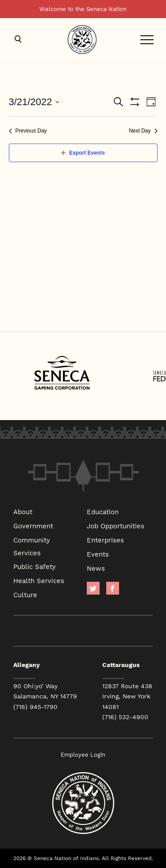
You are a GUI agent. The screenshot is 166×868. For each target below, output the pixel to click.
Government (33, 526)
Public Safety (35, 566)
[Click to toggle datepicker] (34, 102)
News (96, 568)
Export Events (83, 153)
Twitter (93, 588)
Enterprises (105, 540)
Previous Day (28, 131)
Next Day (143, 131)
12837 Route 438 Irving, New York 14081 (127, 696)
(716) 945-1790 (35, 707)
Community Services (32, 546)
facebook (113, 588)
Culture (25, 595)
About (23, 512)
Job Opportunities (116, 526)
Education (103, 512)
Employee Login (83, 755)
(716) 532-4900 (125, 717)
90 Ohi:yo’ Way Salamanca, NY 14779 (45, 691)
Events (98, 554)
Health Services (39, 580)
